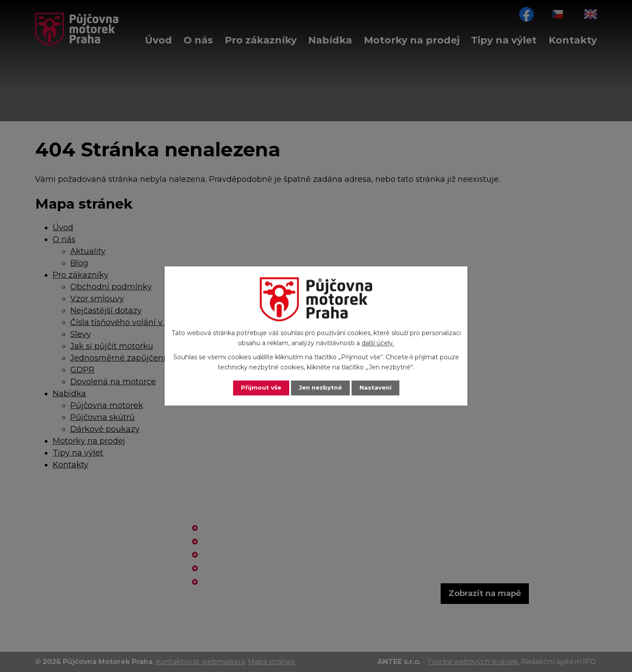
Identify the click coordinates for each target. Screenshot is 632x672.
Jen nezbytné (320, 388)
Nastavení (377, 388)
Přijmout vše (259, 388)
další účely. (378, 343)
